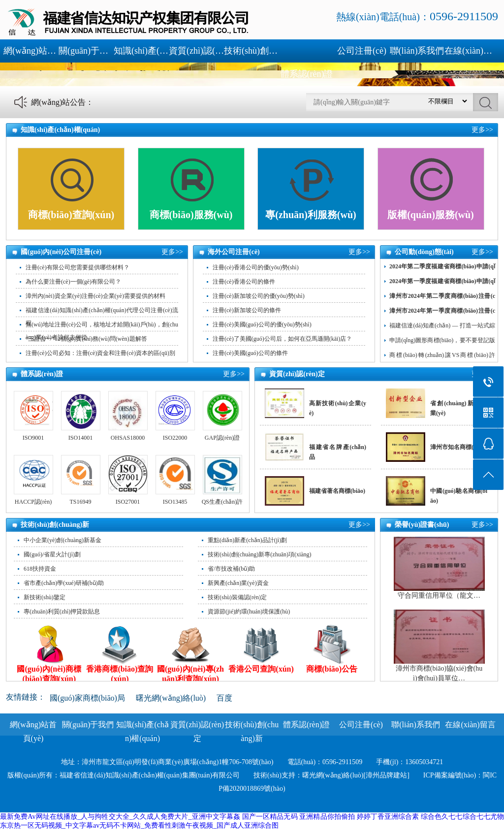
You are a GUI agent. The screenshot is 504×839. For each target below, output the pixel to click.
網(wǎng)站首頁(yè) (31, 51)
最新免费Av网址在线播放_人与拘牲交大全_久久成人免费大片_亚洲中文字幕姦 (120, 817)
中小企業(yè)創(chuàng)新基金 (63, 540)
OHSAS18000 (128, 438)
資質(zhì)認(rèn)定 (196, 51)
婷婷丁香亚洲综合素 (388, 817)
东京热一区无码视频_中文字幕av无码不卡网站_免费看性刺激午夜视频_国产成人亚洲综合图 (139, 825)
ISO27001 (128, 502)
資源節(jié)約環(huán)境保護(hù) (249, 612)
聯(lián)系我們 (417, 51)
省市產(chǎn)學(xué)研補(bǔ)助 (64, 583)
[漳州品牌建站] (387, 775)
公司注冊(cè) (362, 51)
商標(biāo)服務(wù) (191, 215)
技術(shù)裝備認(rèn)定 (237, 597)
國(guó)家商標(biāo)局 (87, 698)
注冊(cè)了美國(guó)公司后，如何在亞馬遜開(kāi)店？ (282, 339)
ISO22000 (175, 438)
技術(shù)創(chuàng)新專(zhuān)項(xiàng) (260, 554)
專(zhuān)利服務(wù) (311, 215)
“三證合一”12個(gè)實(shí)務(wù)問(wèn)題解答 (86, 339)
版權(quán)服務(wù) (431, 215)
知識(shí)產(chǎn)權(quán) (141, 51)
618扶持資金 (40, 569)
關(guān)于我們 (86, 51)
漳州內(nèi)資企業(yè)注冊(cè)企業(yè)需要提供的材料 (95, 296)
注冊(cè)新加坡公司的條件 (247, 310)
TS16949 (80, 502)
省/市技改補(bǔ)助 (231, 569)
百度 (224, 698)
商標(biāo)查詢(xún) (71, 215)
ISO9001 (33, 438)
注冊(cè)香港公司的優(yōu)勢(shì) (256, 267)
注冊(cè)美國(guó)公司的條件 (250, 353)
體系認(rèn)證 (307, 74)
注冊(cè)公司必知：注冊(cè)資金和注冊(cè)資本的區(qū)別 (100, 353)
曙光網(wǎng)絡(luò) (171, 698)
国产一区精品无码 (270, 817)
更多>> (482, 130)
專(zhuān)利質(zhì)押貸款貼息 (62, 612)
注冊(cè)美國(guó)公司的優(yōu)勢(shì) (262, 324)
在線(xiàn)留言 (472, 51)
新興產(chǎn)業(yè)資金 (238, 583)
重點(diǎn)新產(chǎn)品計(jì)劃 (247, 540)
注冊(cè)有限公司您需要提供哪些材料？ (78, 267)
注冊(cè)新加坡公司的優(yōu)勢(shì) (259, 296)
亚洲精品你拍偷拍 (327, 817)
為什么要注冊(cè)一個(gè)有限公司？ (73, 282)
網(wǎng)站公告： (62, 102)
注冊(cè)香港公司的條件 (244, 282)
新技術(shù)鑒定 (45, 597)
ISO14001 (80, 438)
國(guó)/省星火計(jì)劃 (52, 554)
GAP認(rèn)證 (222, 438)
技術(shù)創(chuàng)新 (252, 51)
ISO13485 (175, 502)
